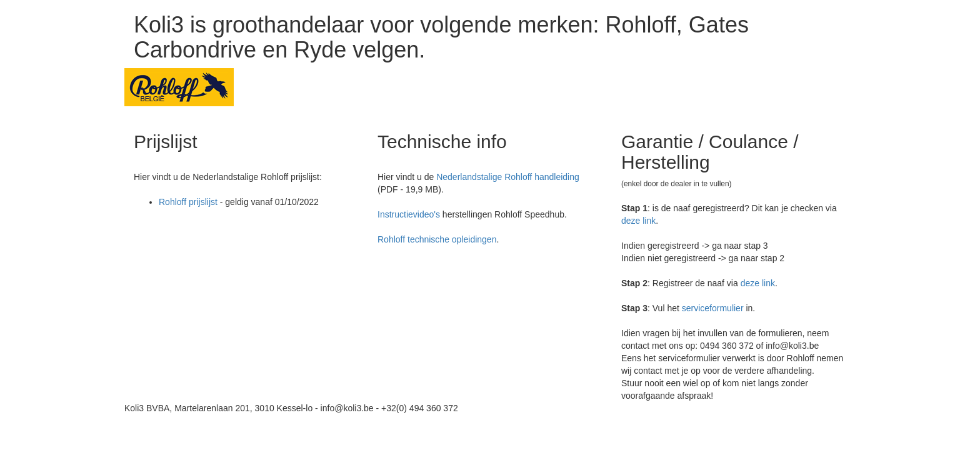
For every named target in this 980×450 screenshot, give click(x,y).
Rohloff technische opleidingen (437, 239)
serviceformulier (713, 308)
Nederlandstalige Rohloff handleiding (508, 177)
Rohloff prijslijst (188, 202)
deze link (638, 221)
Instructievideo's (409, 214)
